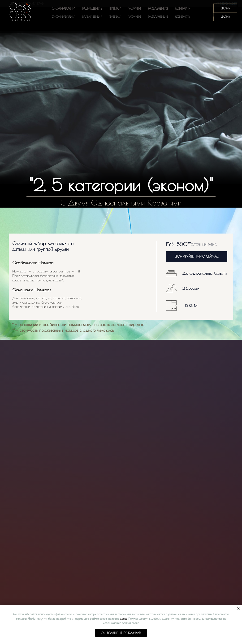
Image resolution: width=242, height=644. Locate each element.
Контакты (183, 17)
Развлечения (158, 17)
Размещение (92, 17)
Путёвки (115, 17)
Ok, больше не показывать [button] (121, 633)
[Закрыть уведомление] (238, 608)
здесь (124, 619)
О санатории (63, 17)
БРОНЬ (225, 17)
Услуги (135, 17)
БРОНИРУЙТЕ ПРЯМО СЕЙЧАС (197, 256)
